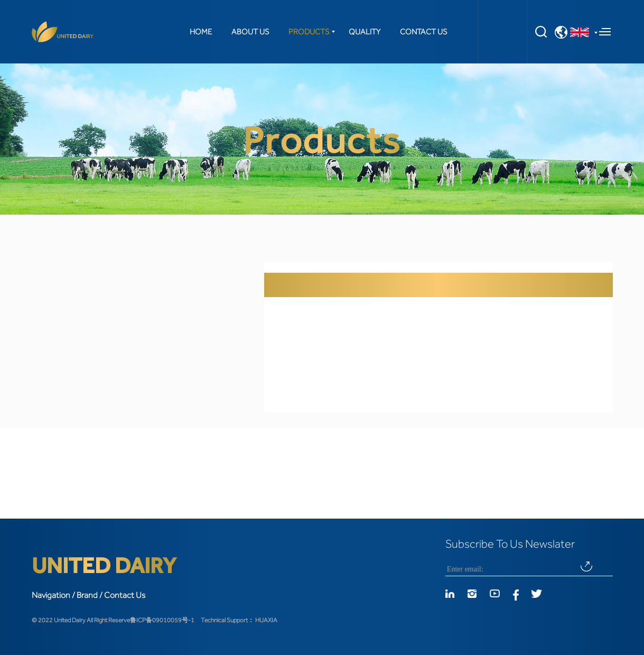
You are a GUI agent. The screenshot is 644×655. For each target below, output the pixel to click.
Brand (87, 595)
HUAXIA (266, 620)
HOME (201, 32)
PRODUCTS (309, 32)
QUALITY (365, 32)
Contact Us (125, 595)
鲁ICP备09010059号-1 (162, 620)
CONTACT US (423, 32)
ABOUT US (250, 32)
